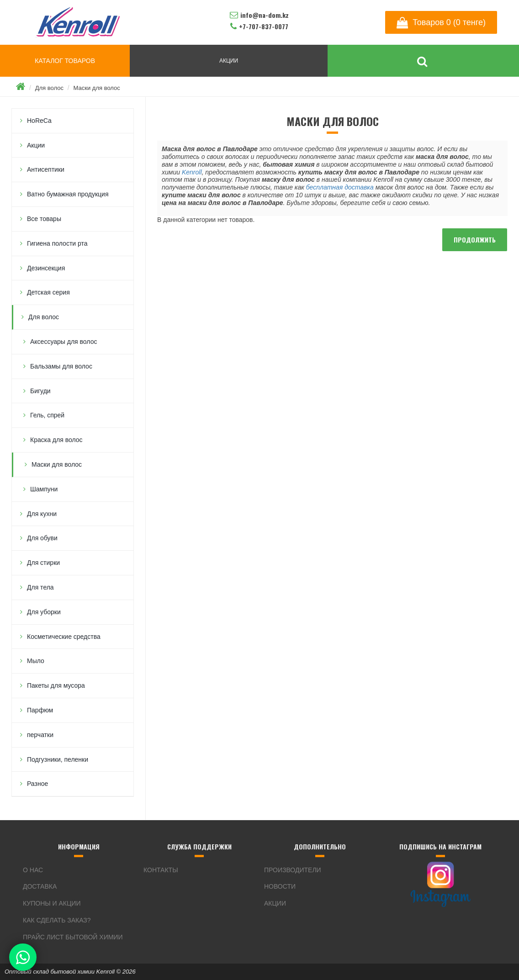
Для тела (40, 587)
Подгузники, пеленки (58, 759)
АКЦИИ (229, 61)
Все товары (44, 219)
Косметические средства (64, 637)
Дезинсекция (46, 268)
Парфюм (40, 710)
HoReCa (39, 121)
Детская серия (48, 292)
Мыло (36, 661)
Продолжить (475, 240)
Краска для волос (56, 440)
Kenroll (192, 172)
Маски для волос (97, 88)
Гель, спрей (47, 415)
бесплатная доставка (340, 187)
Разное (37, 784)
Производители (293, 870)
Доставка (40, 886)
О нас (33, 870)
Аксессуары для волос (64, 342)
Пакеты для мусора (56, 685)
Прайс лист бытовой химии (73, 937)
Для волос (49, 88)
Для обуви (42, 538)
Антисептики (46, 169)
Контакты (161, 870)
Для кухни (42, 514)
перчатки (40, 735)
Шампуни (44, 489)
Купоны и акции (52, 903)
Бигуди (40, 391)
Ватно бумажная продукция (68, 194)
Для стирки (43, 563)
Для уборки (44, 612)
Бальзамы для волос (61, 366)
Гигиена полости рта (57, 243)
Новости (280, 886)
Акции (36, 145)
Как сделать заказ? (57, 920)
